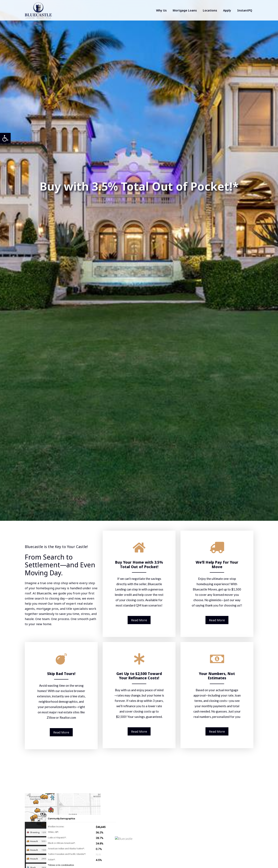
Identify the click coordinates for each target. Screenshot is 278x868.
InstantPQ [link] (245, 10)
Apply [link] (227, 10)
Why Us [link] (161, 10)
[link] (5, 138)
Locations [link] (210, 10)
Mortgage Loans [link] (185, 10)
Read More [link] (139, 620)
